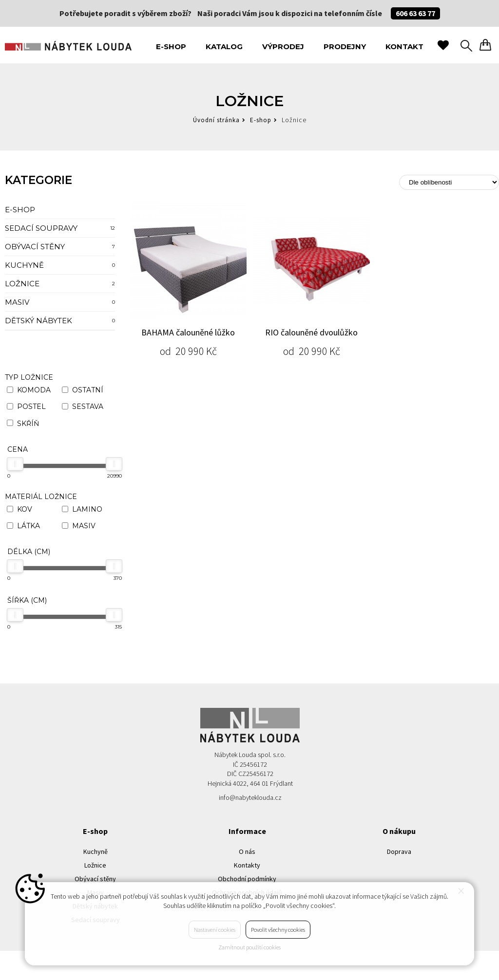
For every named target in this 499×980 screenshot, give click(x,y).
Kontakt (404, 46)
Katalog (224, 46)
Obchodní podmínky (247, 879)
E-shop (171, 46)
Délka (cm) (29, 552)
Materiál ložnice (41, 497)
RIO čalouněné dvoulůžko (311, 332)
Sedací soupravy (60, 228)
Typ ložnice (29, 377)
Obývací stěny (60, 247)
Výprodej (283, 46)
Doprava (399, 851)
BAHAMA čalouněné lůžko (188, 332)
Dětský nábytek (60, 321)
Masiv (60, 302)
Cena (18, 449)
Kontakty (247, 865)
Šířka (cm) (27, 600)
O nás (247, 851)
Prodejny (345, 46)
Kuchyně (60, 265)
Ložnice (60, 284)
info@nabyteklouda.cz (250, 797)
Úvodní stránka (216, 120)
